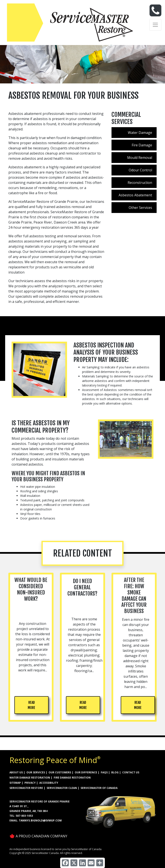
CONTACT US (131, 772)
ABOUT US (16, 772)
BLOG (115, 772)
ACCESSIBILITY (49, 783)
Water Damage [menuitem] (140, 133)
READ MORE (31, 705)
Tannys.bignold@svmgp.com (40, 820)
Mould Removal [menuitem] (140, 158)
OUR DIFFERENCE (86, 772)
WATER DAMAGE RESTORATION (30, 778)
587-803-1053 (24, 816)
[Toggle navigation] (155, 25)
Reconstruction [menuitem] (140, 183)
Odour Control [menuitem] (140, 170)
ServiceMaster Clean (62, 788)
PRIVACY (30, 783)
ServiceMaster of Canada (99, 788)
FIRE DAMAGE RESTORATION (72, 778)
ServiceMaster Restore (26, 788)
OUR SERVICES (36, 772)
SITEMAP (15, 783)
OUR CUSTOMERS (60, 772)
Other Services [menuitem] (140, 208)
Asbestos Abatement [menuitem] (135, 195)
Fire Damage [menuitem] (142, 145)
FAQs (104, 772)
